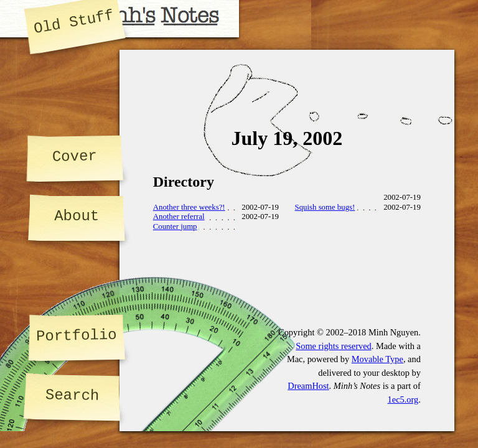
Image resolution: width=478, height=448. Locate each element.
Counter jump (175, 226)
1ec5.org (403, 399)
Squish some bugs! (325, 207)
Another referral (179, 217)
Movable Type (377, 359)
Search (73, 395)
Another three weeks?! (189, 207)
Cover (74, 156)
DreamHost (308, 386)
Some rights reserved (334, 346)
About (77, 216)
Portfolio (77, 336)
